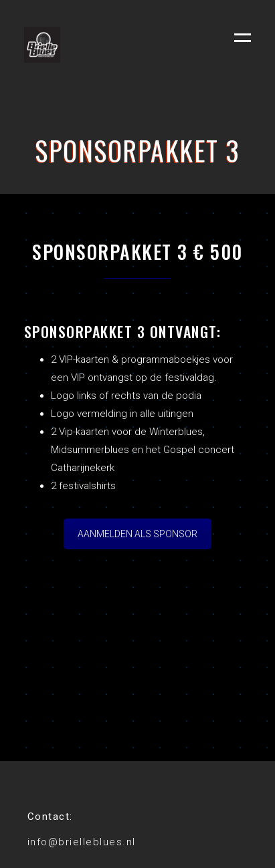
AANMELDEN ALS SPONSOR (137, 534)
